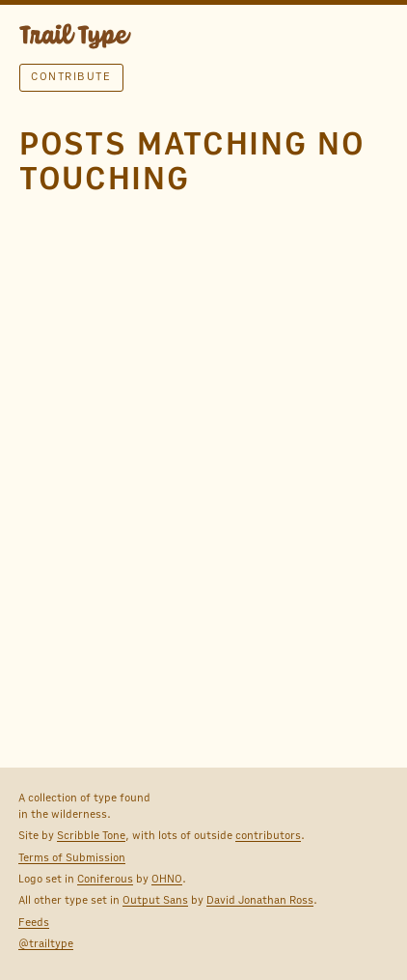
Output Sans (155, 900)
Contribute (71, 76)
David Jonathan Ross (260, 900)
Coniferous (105, 879)
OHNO (167, 879)
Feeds (34, 922)
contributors (268, 835)
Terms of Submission (72, 857)
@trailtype (46, 943)
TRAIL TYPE (75, 39)
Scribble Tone (91, 835)
